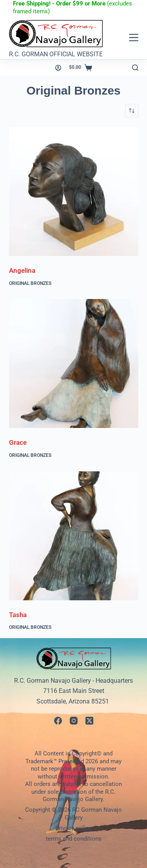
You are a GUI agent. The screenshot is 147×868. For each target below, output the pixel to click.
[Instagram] (74, 721)
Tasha (18, 615)
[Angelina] (74, 191)
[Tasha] (74, 536)
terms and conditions (74, 839)
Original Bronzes (30, 283)
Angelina (22, 270)
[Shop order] (132, 111)
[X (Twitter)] (89, 721)
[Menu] (134, 38)
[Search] (135, 68)
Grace (18, 442)
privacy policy (73, 828)
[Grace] (74, 363)
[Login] (58, 68)
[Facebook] (58, 721)
